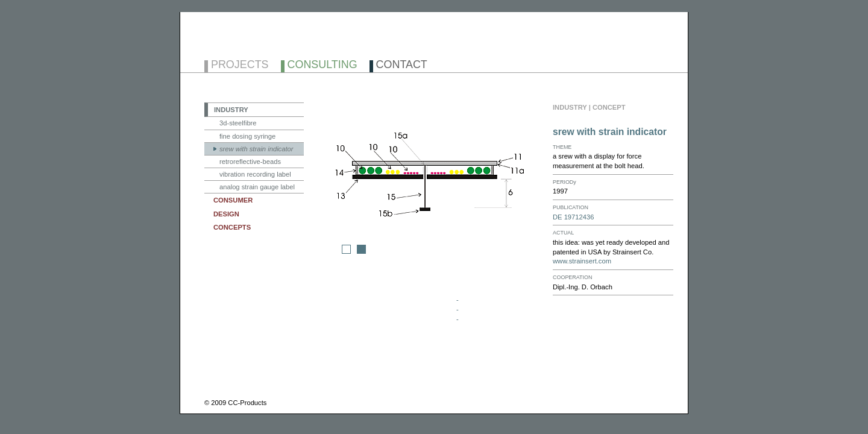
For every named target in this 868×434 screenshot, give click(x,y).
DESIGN (226, 214)
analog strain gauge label (257, 187)
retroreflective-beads (250, 162)
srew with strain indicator (256, 149)
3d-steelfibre (238, 123)
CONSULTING (322, 65)
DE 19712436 (573, 217)
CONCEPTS (232, 227)
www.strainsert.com (582, 261)
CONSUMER (233, 200)
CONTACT (402, 65)
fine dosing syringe (247, 136)
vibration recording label (255, 174)
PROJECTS (240, 65)
